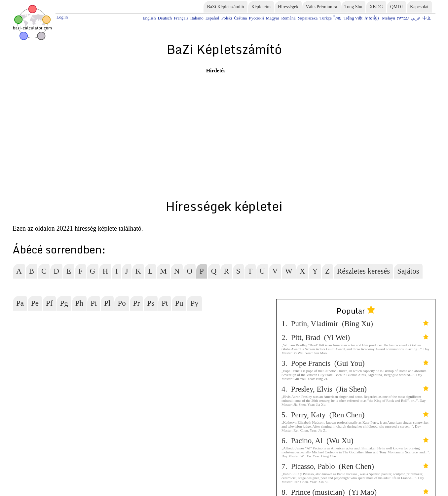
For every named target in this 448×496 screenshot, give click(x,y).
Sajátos (408, 271)
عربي (416, 18)
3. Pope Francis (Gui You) (355, 363)
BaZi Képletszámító (225, 7)
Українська (307, 18)
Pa (20, 303)
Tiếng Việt (353, 18)
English (149, 18)
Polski (227, 18)
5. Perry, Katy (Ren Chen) (355, 415)
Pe (35, 303)
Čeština (240, 18)
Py (194, 303)
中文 (427, 18)
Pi (94, 303)
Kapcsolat (419, 7)
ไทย (338, 18)
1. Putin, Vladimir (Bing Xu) (355, 324)
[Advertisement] (112, 120)
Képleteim (261, 7)
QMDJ (396, 7)
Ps (151, 303)
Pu (179, 303)
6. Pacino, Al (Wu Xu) (355, 441)
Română (288, 18)
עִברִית (403, 18)
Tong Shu (354, 7)
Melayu (389, 18)
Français (181, 18)
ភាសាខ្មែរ (372, 18)
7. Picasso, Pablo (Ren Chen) (355, 466)
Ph (79, 303)
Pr (136, 303)
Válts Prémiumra (321, 7)
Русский (256, 18)
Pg (64, 303)
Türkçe (326, 18)
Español (212, 18)
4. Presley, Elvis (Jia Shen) (355, 389)
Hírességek (288, 7)
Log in (62, 17)
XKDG (376, 7)
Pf (49, 303)
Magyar (273, 18)
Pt (165, 303)
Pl (107, 303)
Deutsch (165, 18)
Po (122, 303)
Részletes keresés (363, 271)
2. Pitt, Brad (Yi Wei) (355, 338)
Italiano (197, 18)
